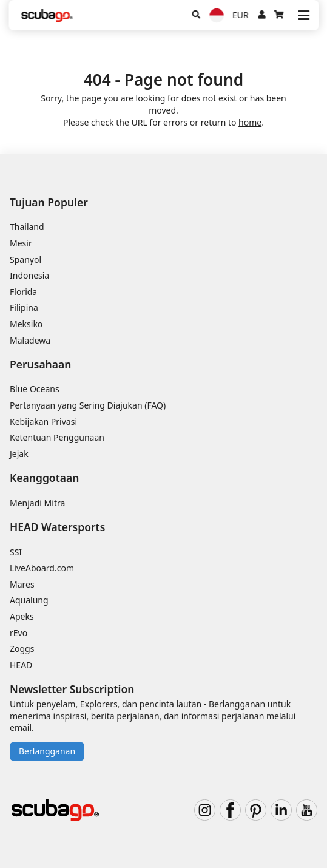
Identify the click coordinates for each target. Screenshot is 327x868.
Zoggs (22, 649)
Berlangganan (47, 751)
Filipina (24, 307)
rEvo (19, 633)
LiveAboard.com (42, 568)
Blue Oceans (35, 389)
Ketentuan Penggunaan (57, 437)
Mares (22, 584)
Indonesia (29, 275)
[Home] (47, 15)
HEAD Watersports (57, 527)
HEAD (21, 665)
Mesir (21, 243)
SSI (16, 552)
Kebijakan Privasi (43, 422)
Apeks (22, 616)
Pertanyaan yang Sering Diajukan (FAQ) (88, 405)
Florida (23, 292)
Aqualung (29, 600)
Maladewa (30, 340)
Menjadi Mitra (37, 503)
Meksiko (26, 324)
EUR (241, 15)
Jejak (19, 454)
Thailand (27, 227)
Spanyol (25, 259)
